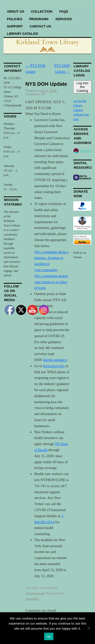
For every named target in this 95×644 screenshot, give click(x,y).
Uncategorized (35, 593)
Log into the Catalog (82, 87)
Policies (15, 19)
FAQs (64, 11)
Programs (39, 19)
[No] (89, 628)
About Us (15, 11)
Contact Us (40, 26)
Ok (49, 637)
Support (15, 26)
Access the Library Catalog (80, 105)
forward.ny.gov (54, 366)
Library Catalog (22, 34)
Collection (42, 11)
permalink (32, 599)
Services (64, 19)
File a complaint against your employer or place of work (51, 282)
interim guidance (55, 360)
